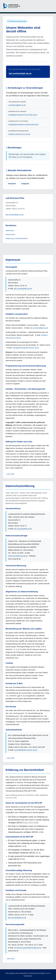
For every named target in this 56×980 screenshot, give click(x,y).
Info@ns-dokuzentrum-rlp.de (19, 134)
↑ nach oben (10, 474)
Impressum (10, 230)
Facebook (12, 184)
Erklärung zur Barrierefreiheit (17, 238)
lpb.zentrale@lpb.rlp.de (20, 74)
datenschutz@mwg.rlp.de (18, 556)
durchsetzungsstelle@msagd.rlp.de (28, 948)
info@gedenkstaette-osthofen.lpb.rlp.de (23, 124)
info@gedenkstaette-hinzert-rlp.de (26, 348)
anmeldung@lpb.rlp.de (17, 105)
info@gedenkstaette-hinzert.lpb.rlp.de (23, 115)
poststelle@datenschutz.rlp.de (26, 750)
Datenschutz (10, 234)
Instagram (25, 184)
